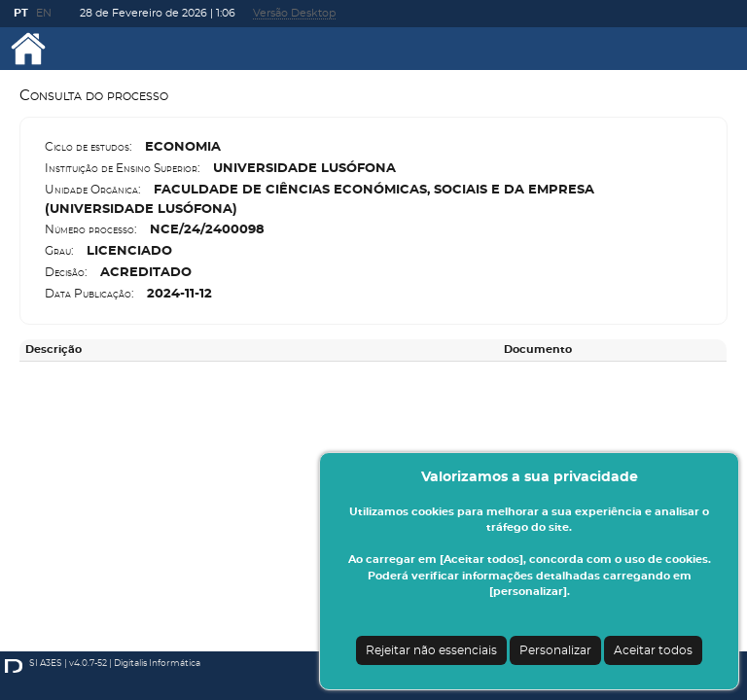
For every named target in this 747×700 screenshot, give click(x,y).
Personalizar (555, 650)
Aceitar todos (653, 650)
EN (44, 13)
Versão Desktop (294, 13)
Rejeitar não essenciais (431, 650)
